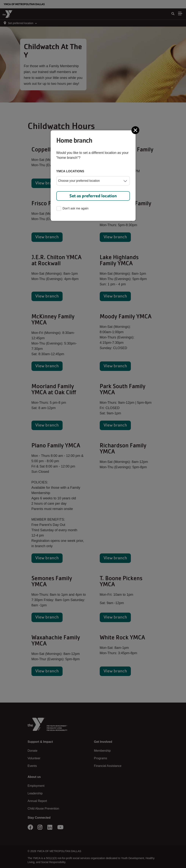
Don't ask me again (72, 209)
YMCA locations (70, 171)
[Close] (136, 130)
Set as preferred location (93, 196)
